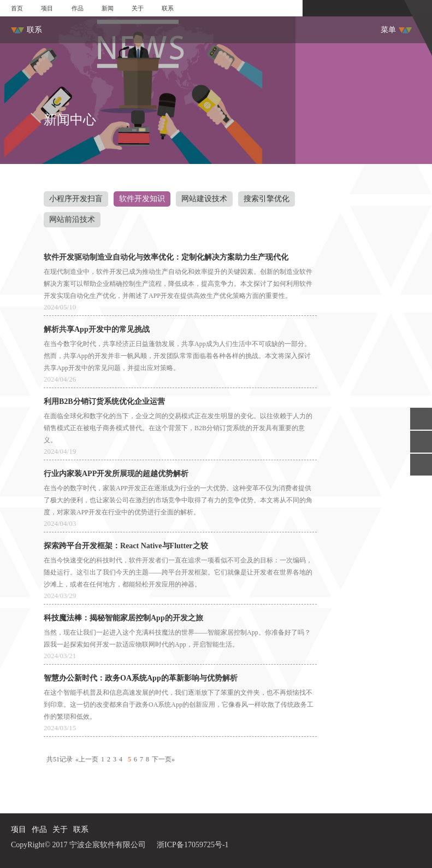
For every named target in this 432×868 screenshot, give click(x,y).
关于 (138, 8)
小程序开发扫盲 (76, 199)
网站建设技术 (204, 199)
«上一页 (87, 759)
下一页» (163, 759)
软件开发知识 (142, 199)
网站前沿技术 (72, 219)
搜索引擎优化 (267, 199)
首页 (17, 8)
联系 (168, 8)
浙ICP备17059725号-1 (193, 845)
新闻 (108, 8)
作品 (78, 8)
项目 (47, 8)
